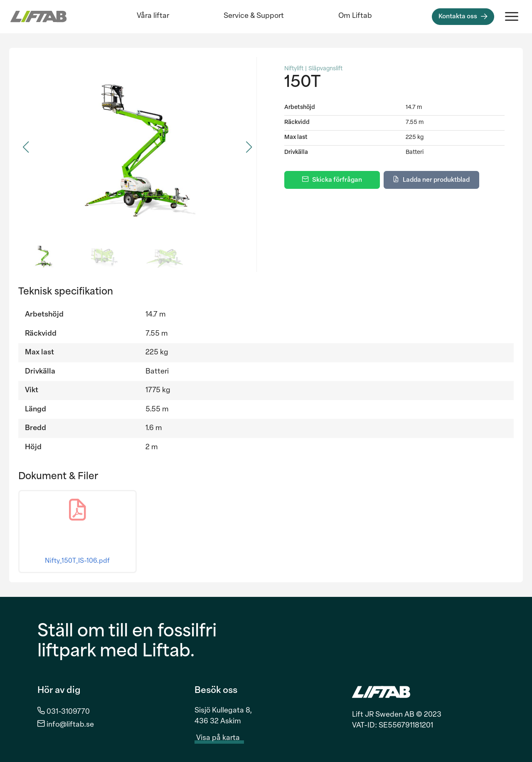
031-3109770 (68, 712)
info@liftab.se (70, 725)
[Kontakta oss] (463, 17)
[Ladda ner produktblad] (431, 180)
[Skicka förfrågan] (332, 180)
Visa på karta (223, 738)
